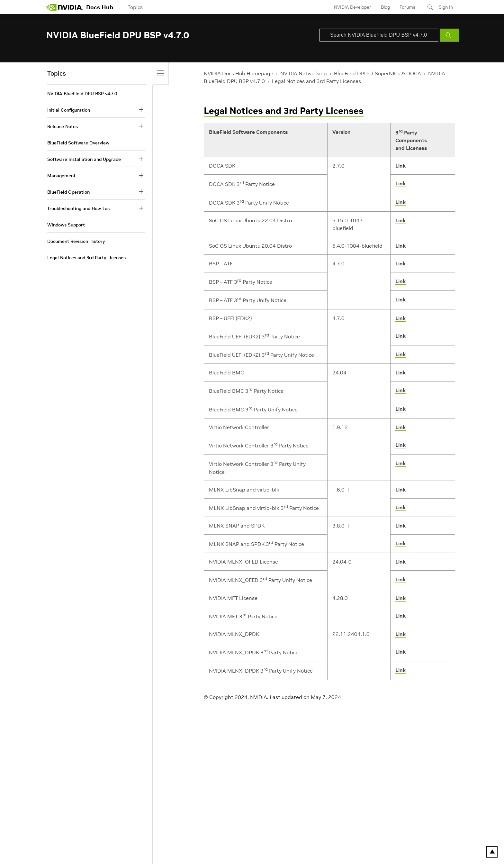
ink (402, 354)
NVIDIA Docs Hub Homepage (239, 73)
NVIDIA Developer (353, 7)
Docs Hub (100, 7)
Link (401, 166)
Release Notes (63, 126)
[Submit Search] (450, 35)
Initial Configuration (69, 110)
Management (61, 176)
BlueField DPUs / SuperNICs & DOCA (378, 73)
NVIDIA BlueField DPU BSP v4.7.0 (82, 94)
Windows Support (66, 225)
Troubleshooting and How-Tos (78, 208)
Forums (407, 7)
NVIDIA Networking (304, 73)
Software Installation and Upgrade (84, 159)
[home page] (65, 7)
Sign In (446, 7)
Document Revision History (76, 241)
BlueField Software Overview (78, 143)
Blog (385, 7)
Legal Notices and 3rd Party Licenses (316, 81)
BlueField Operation (68, 192)
